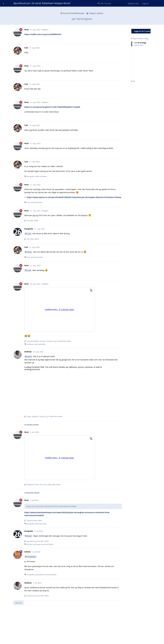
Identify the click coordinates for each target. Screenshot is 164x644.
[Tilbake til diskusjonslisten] (3, 3)
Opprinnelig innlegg (140, 38)
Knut (30, 252)
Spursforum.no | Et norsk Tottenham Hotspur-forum (42, 3)
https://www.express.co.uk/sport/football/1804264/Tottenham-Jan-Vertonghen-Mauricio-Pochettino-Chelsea (74, 197)
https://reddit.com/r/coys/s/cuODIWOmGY (43, 34)
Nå (133, 81)
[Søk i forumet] (111, 3)
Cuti (29, 234)
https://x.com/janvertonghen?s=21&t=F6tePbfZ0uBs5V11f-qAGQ (52, 107)
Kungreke (32, 557)
